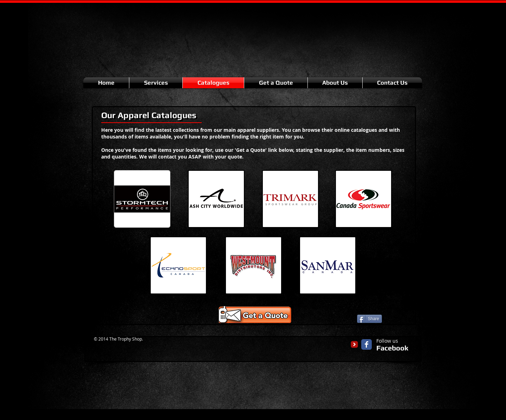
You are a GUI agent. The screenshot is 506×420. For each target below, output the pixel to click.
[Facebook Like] (398, 318)
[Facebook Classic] (366, 344)
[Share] (369, 319)
